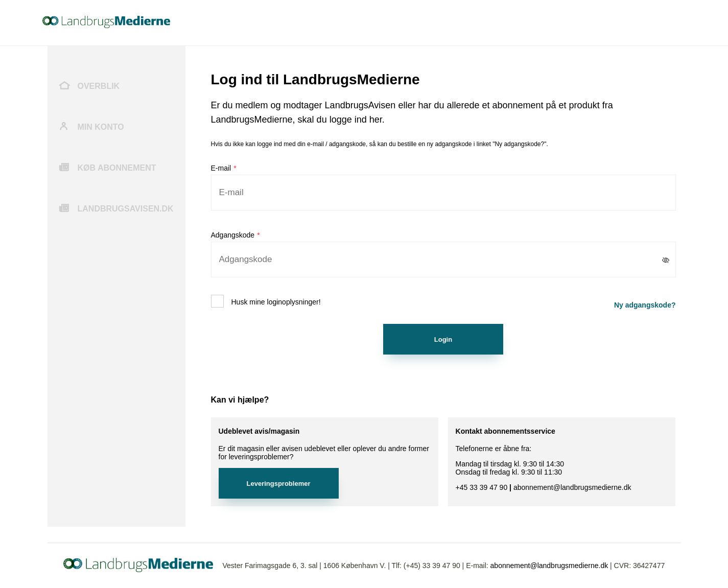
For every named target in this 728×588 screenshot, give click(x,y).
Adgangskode (233, 235)
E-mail (221, 168)
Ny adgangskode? (645, 305)
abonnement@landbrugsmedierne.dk (549, 566)
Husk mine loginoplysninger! (276, 302)
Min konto (101, 127)
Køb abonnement (117, 168)
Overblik (99, 86)
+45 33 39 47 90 (482, 487)
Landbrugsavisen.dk (126, 209)
